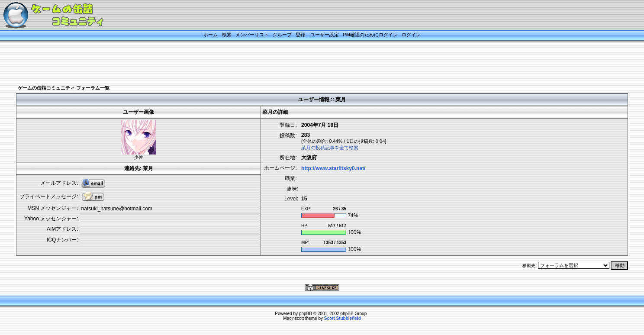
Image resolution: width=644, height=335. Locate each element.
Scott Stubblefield (343, 318)
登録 (300, 35)
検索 (227, 35)
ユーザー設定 (325, 35)
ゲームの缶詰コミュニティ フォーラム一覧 (64, 88)
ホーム (211, 35)
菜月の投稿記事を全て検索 (330, 148)
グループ (282, 35)
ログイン (411, 35)
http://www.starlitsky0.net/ (333, 168)
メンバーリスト (252, 35)
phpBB (306, 314)
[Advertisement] (311, 64)
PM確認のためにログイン (370, 35)
